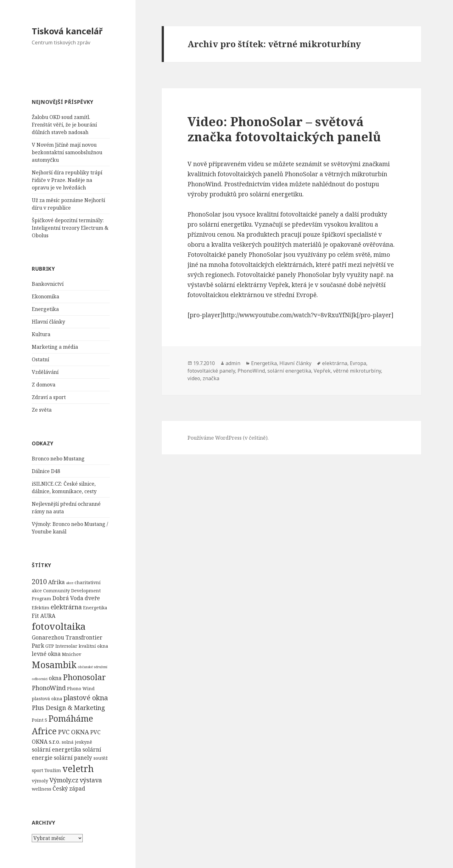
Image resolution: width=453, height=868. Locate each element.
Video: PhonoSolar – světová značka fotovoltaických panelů (284, 129)
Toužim (53, 770)
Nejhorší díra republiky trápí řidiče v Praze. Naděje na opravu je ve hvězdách (67, 180)
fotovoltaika (59, 626)
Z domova (44, 385)
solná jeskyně (77, 742)
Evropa (358, 363)
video (194, 378)
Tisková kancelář (67, 31)
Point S (39, 720)
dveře (92, 598)
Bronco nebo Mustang (58, 459)
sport (37, 770)
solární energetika (56, 750)
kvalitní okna (93, 646)
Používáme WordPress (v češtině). (228, 438)
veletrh (78, 769)
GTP (50, 646)
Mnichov (72, 654)
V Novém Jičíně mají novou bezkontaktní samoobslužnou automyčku (67, 152)
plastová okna (47, 699)
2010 (39, 581)
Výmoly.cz (64, 780)
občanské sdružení (92, 667)
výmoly (40, 780)
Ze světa (42, 410)
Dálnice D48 (46, 471)
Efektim (41, 607)
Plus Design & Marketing (68, 707)
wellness (42, 789)
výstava (91, 780)
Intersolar (66, 646)
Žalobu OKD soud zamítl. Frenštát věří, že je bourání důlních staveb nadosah (64, 125)
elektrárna (66, 607)
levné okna (46, 654)
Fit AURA (44, 615)
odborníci (40, 679)
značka (211, 378)
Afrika (56, 582)
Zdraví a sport (49, 397)
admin (233, 363)
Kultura (41, 334)
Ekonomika (45, 296)
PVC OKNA (73, 732)
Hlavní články (48, 322)
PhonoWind (49, 688)
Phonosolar (84, 677)
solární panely (73, 758)
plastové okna (86, 698)
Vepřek (322, 371)
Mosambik (54, 665)
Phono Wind (81, 688)
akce (70, 583)
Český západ (69, 789)
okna (55, 678)
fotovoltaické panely (211, 371)
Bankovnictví (48, 284)
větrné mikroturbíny (357, 371)
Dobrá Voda (68, 598)
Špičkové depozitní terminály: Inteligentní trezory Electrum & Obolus (70, 228)
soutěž (101, 758)
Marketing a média (55, 347)
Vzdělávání (45, 372)
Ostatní (40, 359)
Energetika (45, 309)
